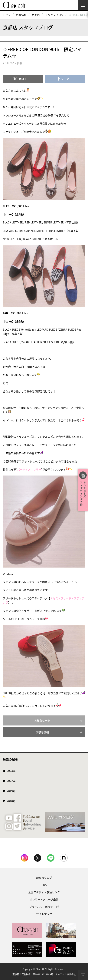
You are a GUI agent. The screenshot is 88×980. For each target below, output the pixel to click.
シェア (65, 79)
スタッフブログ (54, 15)
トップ (7, 15)
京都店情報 (42, 732)
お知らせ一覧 (42, 720)
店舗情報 (21, 15)
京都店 (36, 15)
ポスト (23, 79)
